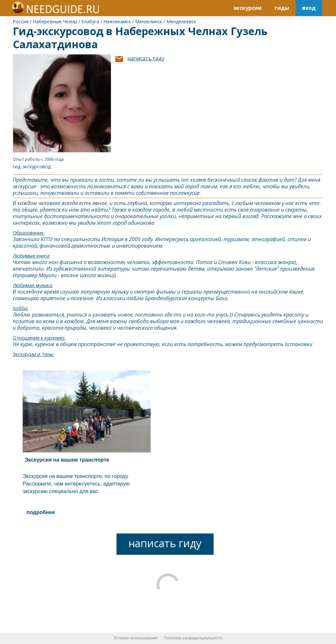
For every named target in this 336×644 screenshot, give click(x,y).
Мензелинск (149, 21)
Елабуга (90, 21)
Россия (21, 21)
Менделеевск (181, 21)
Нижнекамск (117, 21)
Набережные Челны (55, 21)
